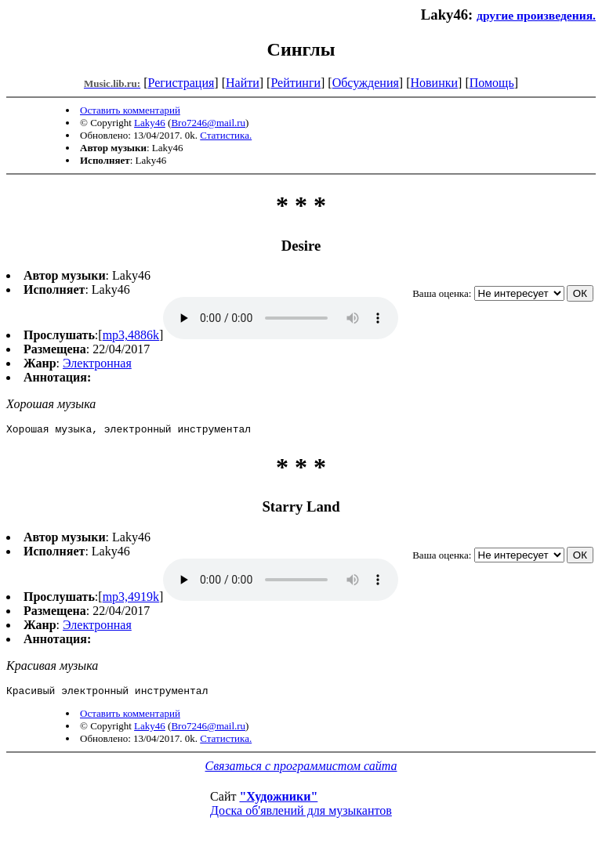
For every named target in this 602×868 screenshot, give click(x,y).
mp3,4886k (131, 335)
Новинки (434, 83)
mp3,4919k (131, 599)
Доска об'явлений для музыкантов (301, 815)
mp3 (281, 318)
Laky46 (150, 123)
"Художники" (278, 801)
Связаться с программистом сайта (301, 770)
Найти (243, 83)
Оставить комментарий (130, 110)
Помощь (492, 83)
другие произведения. (536, 15)
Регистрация (181, 83)
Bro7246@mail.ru (208, 123)
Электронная (97, 363)
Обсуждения (366, 83)
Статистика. (226, 135)
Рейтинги (296, 83)
